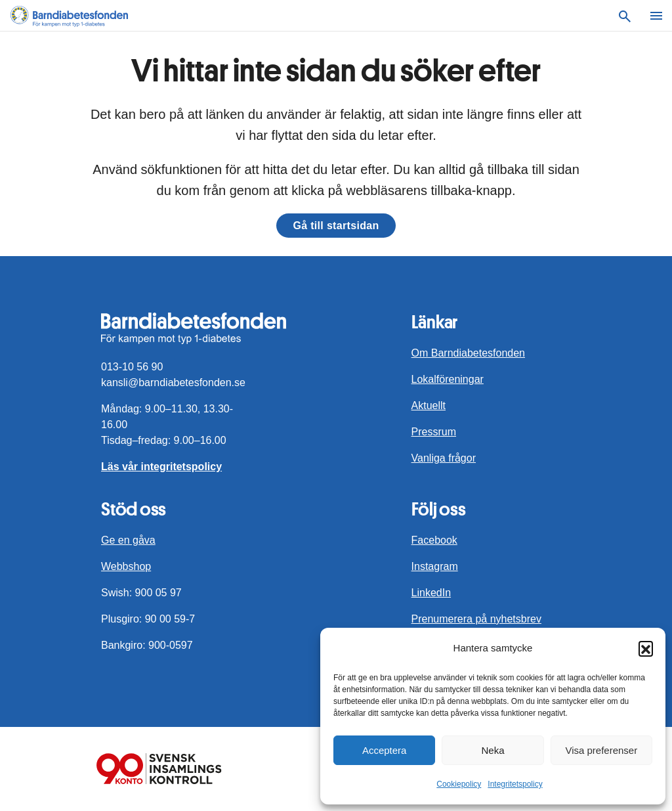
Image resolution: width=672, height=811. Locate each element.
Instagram (435, 566)
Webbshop (126, 566)
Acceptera (385, 750)
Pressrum (434, 432)
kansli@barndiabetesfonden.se (173, 383)
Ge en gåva (128, 540)
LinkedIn (431, 593)
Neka (493, 750)
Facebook (434, 540)
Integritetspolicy (515, 784)
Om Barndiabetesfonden (468, 353)
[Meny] (656, 16)
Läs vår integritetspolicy (161, 467)
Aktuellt (429, 405)
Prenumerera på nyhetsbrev (476, 619)
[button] (646, 648)
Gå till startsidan (336, 226)
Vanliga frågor (444, 458)
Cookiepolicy (459, 784)
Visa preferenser (601, 750)
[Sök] (625, 16)
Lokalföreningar (448, 379)
